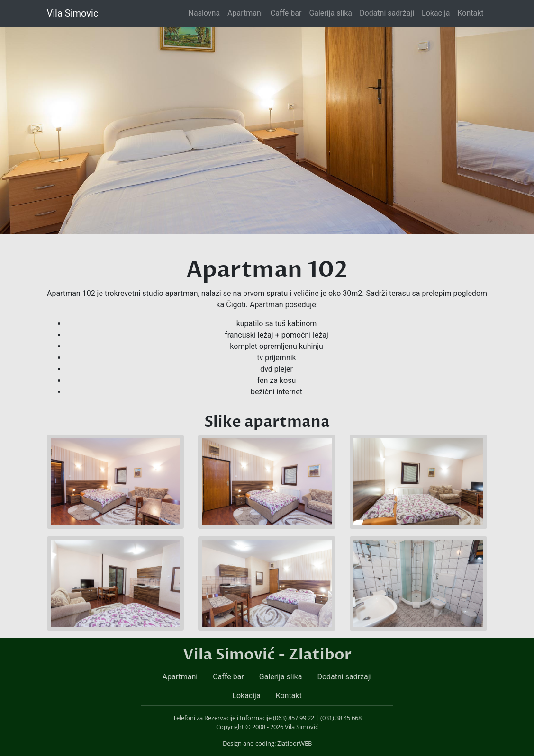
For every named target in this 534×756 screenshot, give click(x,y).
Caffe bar (286, 13)
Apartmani (245, 13)
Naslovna (206, 12)
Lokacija (436, 13)
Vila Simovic (73, 13)
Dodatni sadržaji (387, 13)
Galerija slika (330, 13)
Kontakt (470, 13)
